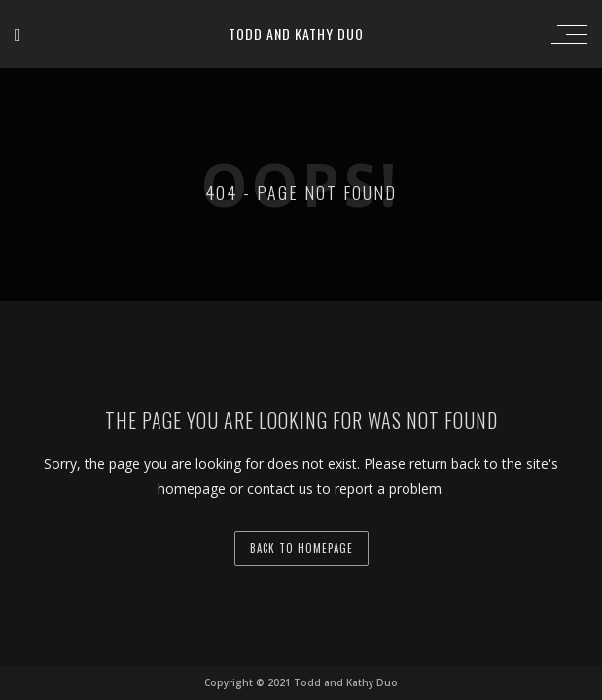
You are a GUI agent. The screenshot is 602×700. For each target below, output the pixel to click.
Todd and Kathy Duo (296, 34)
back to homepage (301, 548)
